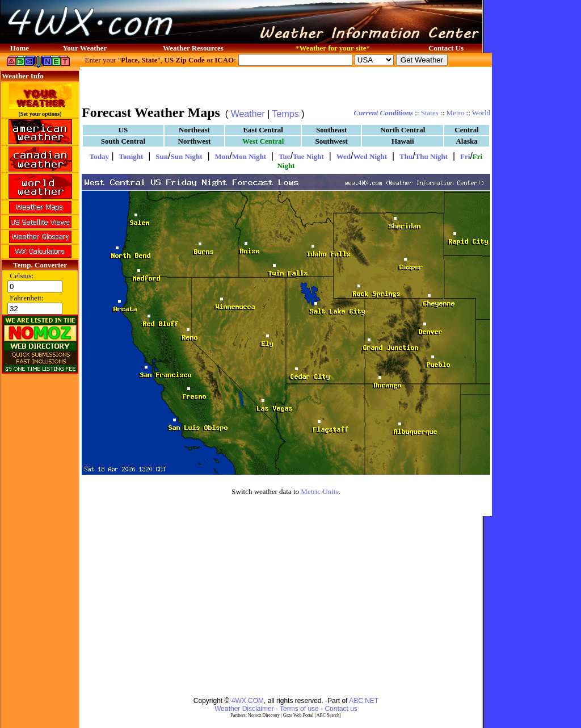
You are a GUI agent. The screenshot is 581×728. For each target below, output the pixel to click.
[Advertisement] (286, 85)
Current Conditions (384, 113)
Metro (456, 113)
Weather (248, 114)
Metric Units (319, 491)
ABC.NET (364, 701)
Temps (286, 114)
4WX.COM (248, 701)
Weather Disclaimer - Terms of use (267, 709)
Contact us (341, 709)
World (481, 113)
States (430, 113)
